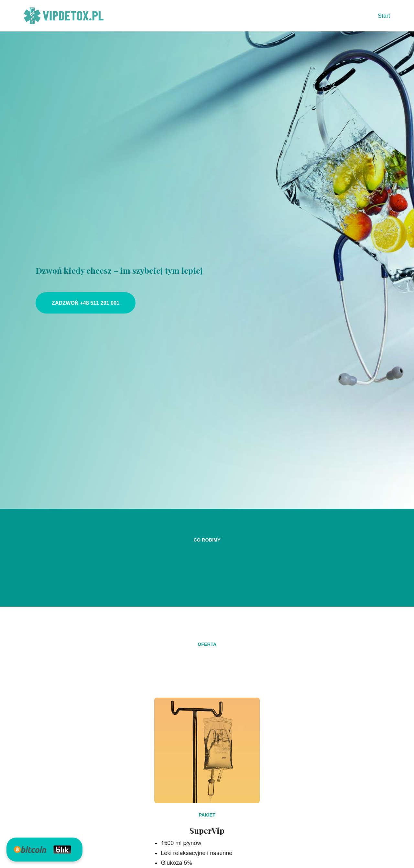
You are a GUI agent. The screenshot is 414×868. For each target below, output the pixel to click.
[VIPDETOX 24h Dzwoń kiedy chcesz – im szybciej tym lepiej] (64, 16)
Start (384, 16)
